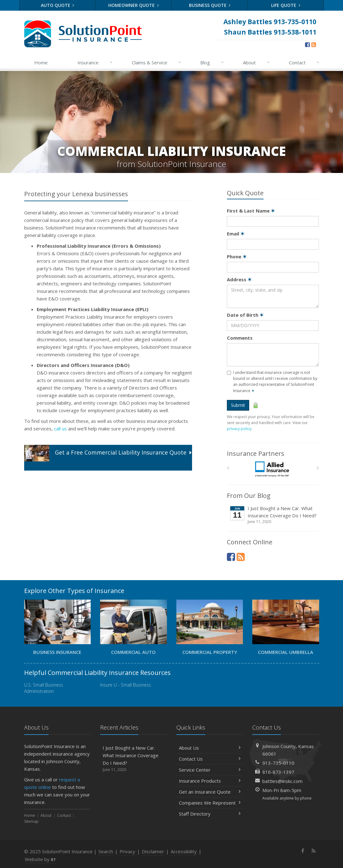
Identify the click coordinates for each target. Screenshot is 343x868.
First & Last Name (251, 211)
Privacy (127, 851)
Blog (212, 62)
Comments (240, 338)
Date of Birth (245, 315)
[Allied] (273, 469)
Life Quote (286, 5)
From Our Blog (249, 496)
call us (60, 429)
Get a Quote (108, 457)
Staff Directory (210, 814)
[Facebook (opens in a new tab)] (307, 45)
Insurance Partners (256, 453)
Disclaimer (153, 851)
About (257, 62)
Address (239, 279)
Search (106, 851)
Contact (305, 62)
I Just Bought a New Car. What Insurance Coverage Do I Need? (273, 515)
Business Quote (210, 5)
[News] (314, 45)
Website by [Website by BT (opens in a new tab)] (40, 859)
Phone (237, 256)
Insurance (95, 62)
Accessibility (184, 851)
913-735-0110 (278, 763)
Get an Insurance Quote (210, 792)
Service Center (210, 770)
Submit (238, 405)
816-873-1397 (278, 772)
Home (41, 62)
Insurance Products (210, 781)
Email (236, 234)
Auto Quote (58, 5)
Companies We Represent (210, 803)
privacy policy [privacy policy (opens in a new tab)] (239, 429)
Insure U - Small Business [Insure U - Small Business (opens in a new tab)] (126, 685)
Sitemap (31, 821)
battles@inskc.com (282, 781)
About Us (210, 748)
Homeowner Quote (134, 5)
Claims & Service (157, 62)
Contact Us (210, 759)
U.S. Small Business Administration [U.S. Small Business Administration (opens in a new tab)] (44, 688)
